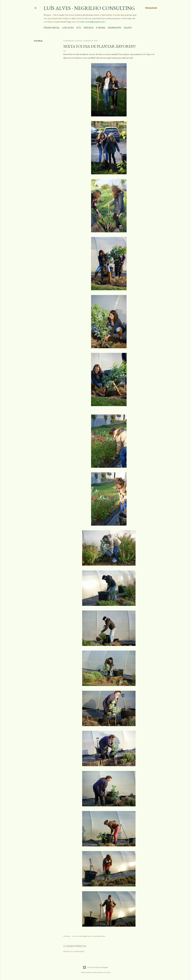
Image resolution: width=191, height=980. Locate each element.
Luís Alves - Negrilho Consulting (89, 8)
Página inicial (52, 28)
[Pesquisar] (151, 8)
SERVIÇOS (89, 28)
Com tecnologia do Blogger (95, 967)
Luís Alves (68, 28)
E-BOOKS (101, 28)
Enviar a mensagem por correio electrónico (89, 936)
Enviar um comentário (74, 951)
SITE (79, 28)
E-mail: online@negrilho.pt (91, 22)
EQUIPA (128, 28)
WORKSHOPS (115, 28)
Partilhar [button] (38, 41)
